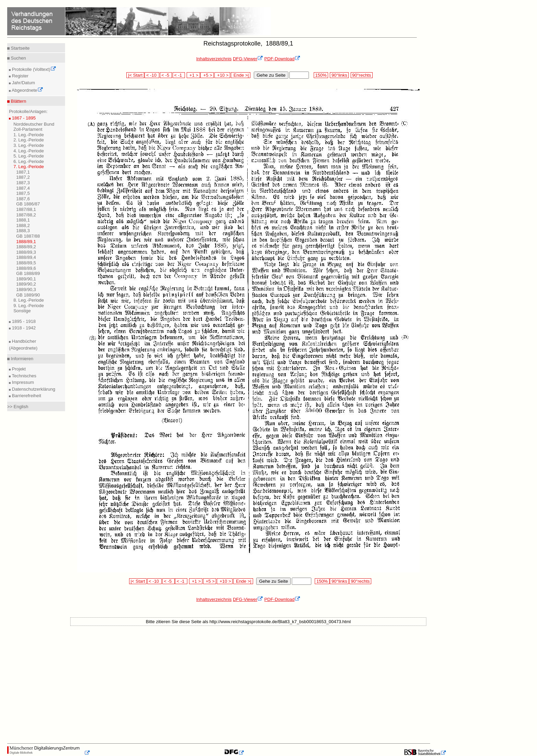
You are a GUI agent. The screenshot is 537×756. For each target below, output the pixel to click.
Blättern (18, 101)
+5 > (207, 75)
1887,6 (23, 199)
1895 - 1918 (23, 321)
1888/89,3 (26, 252)
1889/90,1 (26, 279)
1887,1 (23, 172)
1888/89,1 (26, 242)
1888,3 (23, 231)
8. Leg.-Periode (29, 300)
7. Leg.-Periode (29, 167)
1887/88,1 (26, 209)
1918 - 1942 (23, 328)
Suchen (18, 58)
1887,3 (23, 183)
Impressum (22, 382)
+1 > (193, 75)
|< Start (135, 75)
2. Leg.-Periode (29, 140)
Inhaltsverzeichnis (214, 59)
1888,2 (23, 225)
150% (321, 75)
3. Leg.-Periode (29, 145)
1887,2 (23, 177)
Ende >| (241, 75)
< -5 (166, 75)
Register (20, 76)
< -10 (152, 75)
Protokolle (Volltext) (33, 69)
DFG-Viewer (248, 59)
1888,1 (23, 220)
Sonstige (22, 311)
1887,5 (23, 193)
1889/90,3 (26, 289)
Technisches (23, 376)
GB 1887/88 (28, 236)
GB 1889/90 (28, 295)
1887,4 (23, 188)
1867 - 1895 (23, 118)
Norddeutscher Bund (34, 124)
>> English (18, 407)
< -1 (179, 75)
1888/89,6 (26, 268)
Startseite (20, 48)
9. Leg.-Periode (29, 306)
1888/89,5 (26, 263)
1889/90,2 (26, 284)
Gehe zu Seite (271, 75)
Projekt (18, 369)
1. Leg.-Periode (29, 135)
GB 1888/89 (28, 273)
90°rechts (362, 75)
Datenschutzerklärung (33, 389)
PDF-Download (282, 59)
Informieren (21, 359)
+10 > (222, 75)
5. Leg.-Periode (29, 156)
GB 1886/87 (28, 204)
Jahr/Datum (23, 83)
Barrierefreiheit (26, 396)
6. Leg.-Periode (29, 161)
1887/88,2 (26, 215)
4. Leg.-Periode (29, 151)
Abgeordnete (27, 90)
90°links (339, 75)
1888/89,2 (26, 247)
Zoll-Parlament (28, 129)
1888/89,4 (26, 257)
